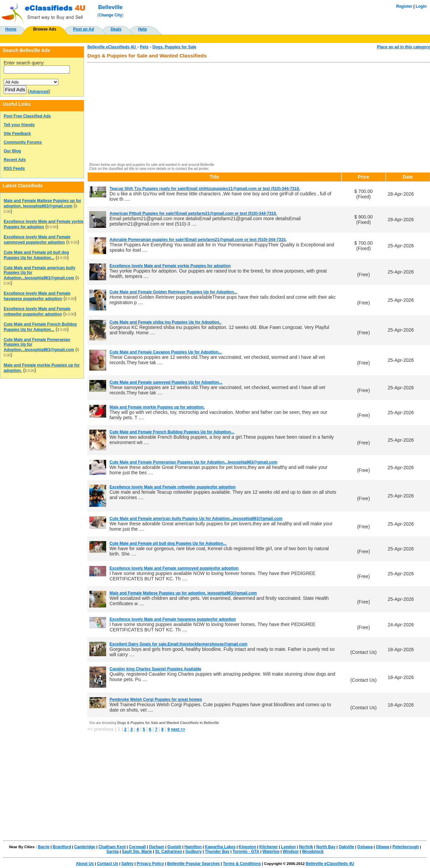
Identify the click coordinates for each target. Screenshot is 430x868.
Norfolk (306, 847)
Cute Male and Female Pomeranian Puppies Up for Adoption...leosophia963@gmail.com (193, 462)
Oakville (346, 847)
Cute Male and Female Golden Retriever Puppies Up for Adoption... (173, 292)
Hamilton (193, 847)
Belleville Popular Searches (193, 864)
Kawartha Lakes (220, 847)
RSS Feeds (14, 168)
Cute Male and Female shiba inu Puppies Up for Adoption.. (165, 322)
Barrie (44, 847)
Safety (127, 864)
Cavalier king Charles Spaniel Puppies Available (155, 669)
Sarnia (113, 852)
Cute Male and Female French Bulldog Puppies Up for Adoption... (172, 432)
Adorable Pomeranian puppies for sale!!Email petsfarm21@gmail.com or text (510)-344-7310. (198, 240)
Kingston (247, 847)
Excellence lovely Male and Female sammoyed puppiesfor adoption (174, 568)
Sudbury (194, 852)
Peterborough (406, 847)
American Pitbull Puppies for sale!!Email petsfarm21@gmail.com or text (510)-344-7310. (193, 213)
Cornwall (138, 847)
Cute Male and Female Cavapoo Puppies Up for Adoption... (166, 352)
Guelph (174, 847)
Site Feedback (17, 134)
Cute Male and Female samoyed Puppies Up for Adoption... (166, 382)
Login (421, 6)
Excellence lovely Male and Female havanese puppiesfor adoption (173, 619)
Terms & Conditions (242, 864)
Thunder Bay (217, 852)
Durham (157, 847)
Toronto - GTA (246, 852)
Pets (144, 47)
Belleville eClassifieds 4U (112, 47)
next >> (178, 729)
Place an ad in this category (403, 47)
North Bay (326, 847)
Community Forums (23, 142)
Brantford (62, 847)
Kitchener (269, 847)
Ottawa (383, 847)
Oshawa (365, 847)
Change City (111, 15)
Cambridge (85, 847)
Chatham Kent (112, 847)
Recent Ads (15, 160)
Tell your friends (19, 125)
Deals (116, 29)
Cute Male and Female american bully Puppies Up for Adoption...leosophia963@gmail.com (196, 519)
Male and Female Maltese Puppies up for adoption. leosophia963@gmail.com (183, 593)
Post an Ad (83, 29)
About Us (85, 864)
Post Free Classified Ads (27, 116)
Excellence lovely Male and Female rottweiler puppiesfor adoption (173, 487)
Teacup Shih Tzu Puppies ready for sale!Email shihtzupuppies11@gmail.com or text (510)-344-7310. (205, 189)
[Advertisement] (259, 113)
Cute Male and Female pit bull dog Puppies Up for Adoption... (168, 543)
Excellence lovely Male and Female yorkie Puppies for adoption (170, 266)
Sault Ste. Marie (137, 852)
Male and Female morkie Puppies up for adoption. (157, 407)
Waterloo (271, 852)
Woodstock (313, 852)
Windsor (291, 852)
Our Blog (12, 151)
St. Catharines (169, 852)
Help (142, 29)
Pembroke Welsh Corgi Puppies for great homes (156, 700)
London (289, 847)
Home (11, 29)
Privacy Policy (150, 864)
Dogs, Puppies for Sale (175, 47)
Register (404, 6)
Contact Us (108, 864)
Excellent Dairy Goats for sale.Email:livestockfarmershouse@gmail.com (179, 644)
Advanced (39, 92)
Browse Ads (45, 29)
